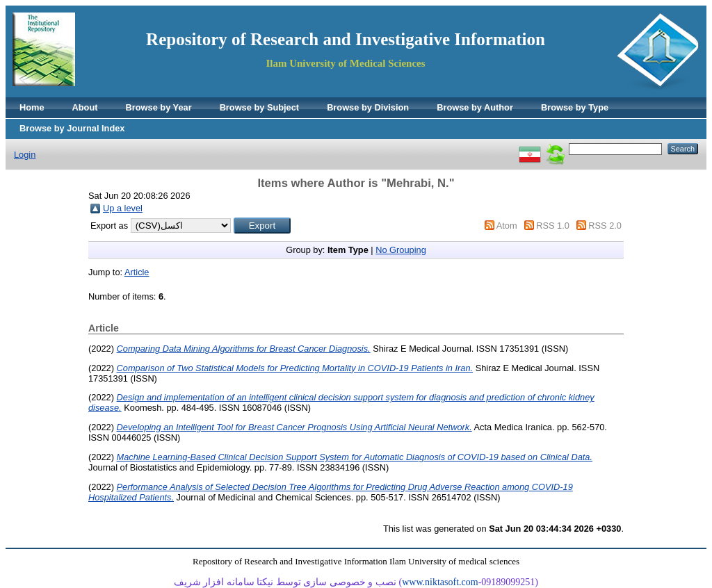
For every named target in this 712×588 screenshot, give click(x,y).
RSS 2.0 (605, 226)
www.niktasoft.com (440, 582)
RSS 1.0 (553, 226)
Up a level (123, 208)
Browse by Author (475, 107)
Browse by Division (368, 107)
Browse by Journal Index (72, 128)
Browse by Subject (260, 107)
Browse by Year (159, 107)
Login (25, 155)
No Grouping (401, 250)
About (85, 107)
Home (32, 107)
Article (137, 272)
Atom (507, 226)
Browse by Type (575, 107)
